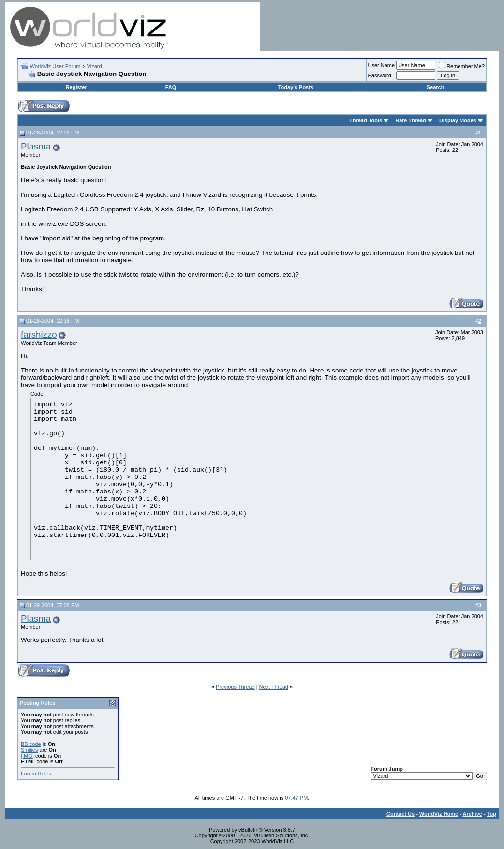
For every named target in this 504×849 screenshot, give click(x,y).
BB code (31, 744)
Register (76, 87)
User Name (382, 65)
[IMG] (27, 756)
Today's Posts (296, 87)
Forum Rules (36, 774)
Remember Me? (462, 66)
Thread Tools (366, 120)
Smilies (29, 750)
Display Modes (458, 120)
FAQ (171, 87)
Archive (473, 814)
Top (492, 814)
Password (380, 75)
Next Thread (274, 687)
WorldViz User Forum (55, 66)
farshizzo (39, 335)
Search (436, 87)
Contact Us (400, 814)
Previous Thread (235, 687)
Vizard (95, 66)
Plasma (36, 146)
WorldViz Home (439, 814)
